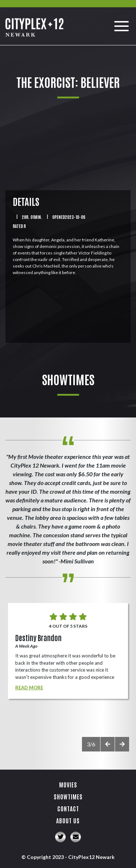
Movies (68, 785)
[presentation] (107, 744)
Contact (68, 808)
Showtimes (68, 796)
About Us (68, 820)
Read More (29, 688)
